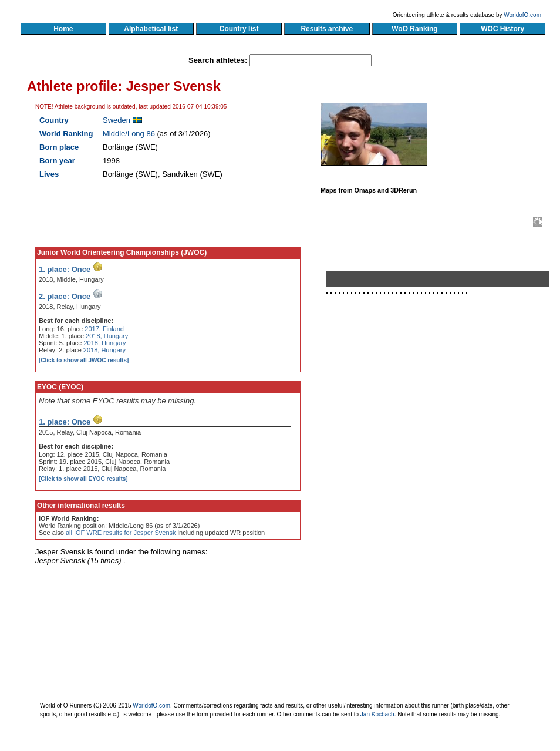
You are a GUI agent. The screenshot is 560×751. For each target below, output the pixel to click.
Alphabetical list (151, 29)
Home (63, 29)
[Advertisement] (432, 425)
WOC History (502, 29)
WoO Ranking (415, 29)
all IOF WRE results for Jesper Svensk (121, 533)
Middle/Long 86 (129, 134)
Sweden (117, 120)
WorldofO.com (522, 15)
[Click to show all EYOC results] (83, 479)
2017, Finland (104, 329)
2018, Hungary (107, 336)
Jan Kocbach (377, 714)
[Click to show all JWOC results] (84, 360)
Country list (239, 29)
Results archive (327, 29)
